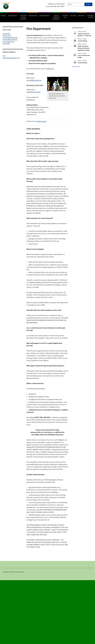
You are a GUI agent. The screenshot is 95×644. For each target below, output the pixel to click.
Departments (44, 16)
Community (12, 16)
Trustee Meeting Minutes (10, 38)
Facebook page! (41, 121)
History (73, 16)
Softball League (91, 17)
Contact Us (65, 17)
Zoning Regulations (8, 42)
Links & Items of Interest (56, 17)
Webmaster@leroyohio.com (11, 58)
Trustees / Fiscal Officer (23, 17)
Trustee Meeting (82, 41)
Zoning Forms (7, 36)
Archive (81, 16)
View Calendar (76, 67)
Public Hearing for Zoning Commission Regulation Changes (84, 48)
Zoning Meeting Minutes (10, 40)
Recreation (33, 16)
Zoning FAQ (6, 34)
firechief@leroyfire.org (34, 80)
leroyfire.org (50, 69)
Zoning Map (6, 43)
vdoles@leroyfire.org (33, 92)
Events (3, 16)
